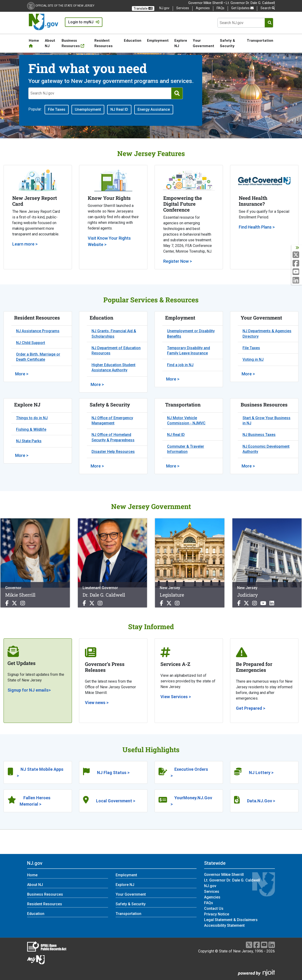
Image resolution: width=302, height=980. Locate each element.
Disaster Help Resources (113, 452)
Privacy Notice (217, 914)
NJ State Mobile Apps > (40, 772)
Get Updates (242, 8)
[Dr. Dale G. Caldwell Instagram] (100, 603)
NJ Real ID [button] (119, 109)
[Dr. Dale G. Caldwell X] (92, 603)
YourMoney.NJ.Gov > (191, 801)
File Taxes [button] (57, 109)
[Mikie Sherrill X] (15, 603)
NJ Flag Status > (113, 773)
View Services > (176, 697)
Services (183, 8)
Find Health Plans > (257, 227)
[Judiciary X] (247, 603)
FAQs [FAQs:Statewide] (209, 903)
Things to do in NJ (32, 418)
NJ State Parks (29, 441)
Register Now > (178, 261)
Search (268, 8)
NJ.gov (164, 8)
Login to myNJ (84, 22)
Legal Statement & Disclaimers (231, 920)
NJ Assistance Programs (38, 331)
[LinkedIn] (272, 945)
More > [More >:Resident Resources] (22, 374)
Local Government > (116, 801)
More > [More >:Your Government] (248, 374)
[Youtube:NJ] (297, 272)
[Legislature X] (170, 603)
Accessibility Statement (224, 925)
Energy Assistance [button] (154, 109)
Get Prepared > (251, 708)
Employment (158, 40)
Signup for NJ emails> (29, 690)
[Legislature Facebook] (162, 603)
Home (34, 43)
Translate (143, 8)
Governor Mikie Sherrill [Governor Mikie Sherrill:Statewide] (224, 875)
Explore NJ (181, 43)
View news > (97, 703)
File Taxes (251, 348)
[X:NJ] (297, 255)
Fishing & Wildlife (31, 429)
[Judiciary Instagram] (255, 603)
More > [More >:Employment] (173, 379)
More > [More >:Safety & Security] (97, 466)
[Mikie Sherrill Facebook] (8, 603)
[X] (249, 945)
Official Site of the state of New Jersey (65, 6)
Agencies (203, 8)
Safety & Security (227, 43)
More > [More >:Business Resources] (248, 466)
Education (133, 40)
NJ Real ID (176, 435)
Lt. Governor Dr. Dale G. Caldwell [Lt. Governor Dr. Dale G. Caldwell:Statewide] (232, 880)
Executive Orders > (189, 772)
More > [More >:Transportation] (173, 466)
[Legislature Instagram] (177, 603)
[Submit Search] (270, 23)
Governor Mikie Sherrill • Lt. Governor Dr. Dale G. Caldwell (232, 3)
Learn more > (25, 244)
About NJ (50, 43)
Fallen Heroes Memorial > (35, 801)
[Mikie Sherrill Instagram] (23, 603)
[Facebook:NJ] (297, 264)
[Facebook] (257, 945)
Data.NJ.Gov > (261, 801)
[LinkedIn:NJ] (297, 281)
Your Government (203, 43)
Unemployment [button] (88, 109)
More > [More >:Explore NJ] (22, 455)
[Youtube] (264, 945)
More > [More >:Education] (97, 384)
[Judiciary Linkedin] (272, 603)
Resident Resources (103, 43)
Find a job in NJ (180, 365)
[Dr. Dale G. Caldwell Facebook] (85, 603)
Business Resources (73, 43)
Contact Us (214, 908)
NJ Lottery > (261, 773)
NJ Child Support (31, 343)
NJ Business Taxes (259, 435)
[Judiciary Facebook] (239, 603)
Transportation (260, 40)
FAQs (220, 8)
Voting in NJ (253, 359)
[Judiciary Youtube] (264, 603)
